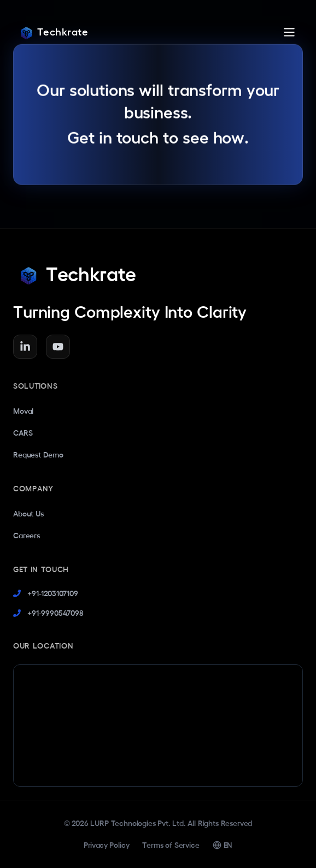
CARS (23, 433)
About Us (28, 514)
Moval (23, 411)
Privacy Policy (107, 845)
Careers (27, 536)
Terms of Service (171, 845)
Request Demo (38, 455)
